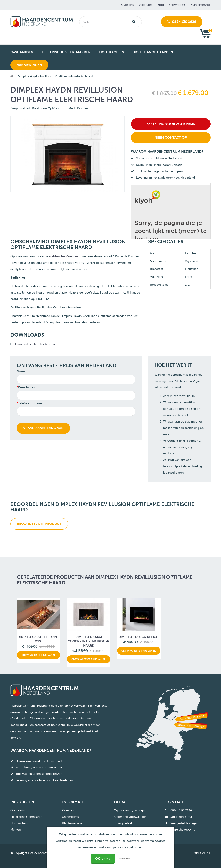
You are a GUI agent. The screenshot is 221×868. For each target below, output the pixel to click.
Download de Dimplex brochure (36, 344)
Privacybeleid (123, 823)
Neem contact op (171, 137)
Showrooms (177, 5)
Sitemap (119, 830)
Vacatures (146, 5)
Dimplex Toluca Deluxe (139, 637)
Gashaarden (18, 810)
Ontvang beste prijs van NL (39, 655)
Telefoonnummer (31, 403)
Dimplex (83, 108)
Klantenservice (201, 5)
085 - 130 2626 (182, 22)
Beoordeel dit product (39, 524)
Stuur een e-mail (182, 817)
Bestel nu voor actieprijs (171, 124)
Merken (16, 830)
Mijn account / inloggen (130, 810)
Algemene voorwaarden (130, 817)
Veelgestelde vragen (184, 823)
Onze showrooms (183, 830)
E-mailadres (26, 387)
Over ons (127, 5)
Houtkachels (19, 823)
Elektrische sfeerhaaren (26, 817)
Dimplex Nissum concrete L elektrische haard (89, 641)
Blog (161, 5)
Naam (21, 371)
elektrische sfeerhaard (65, 256)
